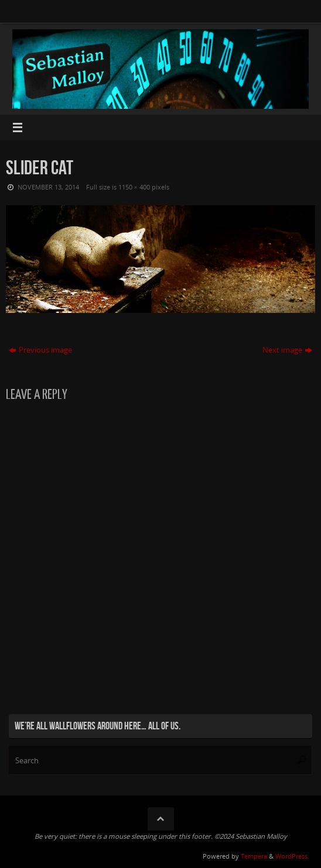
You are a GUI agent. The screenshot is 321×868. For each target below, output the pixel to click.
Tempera (254, 856)
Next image (287, 350)
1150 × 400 (134, 187)
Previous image (40, 350)
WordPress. (292, 856)
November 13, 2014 (48, 187)
